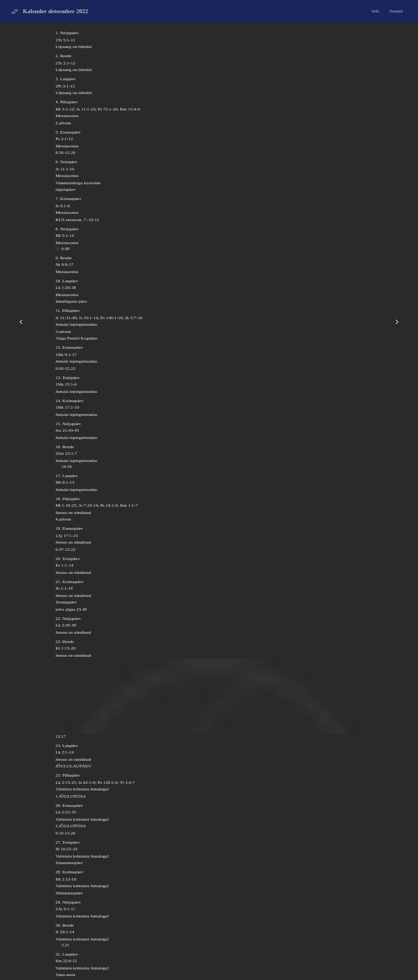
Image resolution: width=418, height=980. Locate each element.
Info (376, 11)
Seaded (396, 11)
